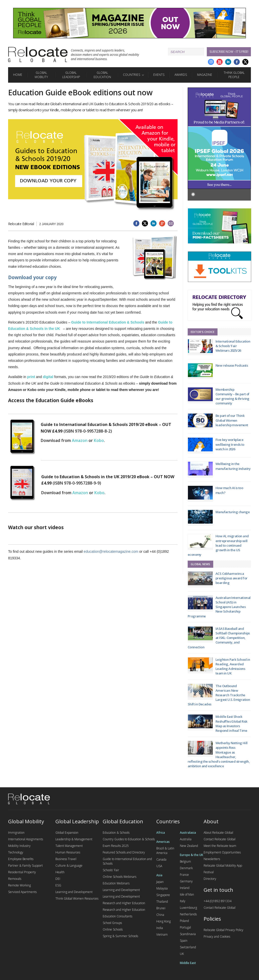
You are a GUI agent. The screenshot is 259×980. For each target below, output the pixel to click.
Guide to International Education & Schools (108, 322)
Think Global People (234, 75)
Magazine (205, 75)
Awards (181, 75)
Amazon (80, 440)
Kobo (99, 440)
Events (159, 75)
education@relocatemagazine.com (111, 551)
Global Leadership (71, 75)
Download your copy (32, 277)
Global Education (102, 75)
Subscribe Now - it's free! (229, 52)
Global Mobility (41, 75)
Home (18, 75)
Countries (132, 75)
